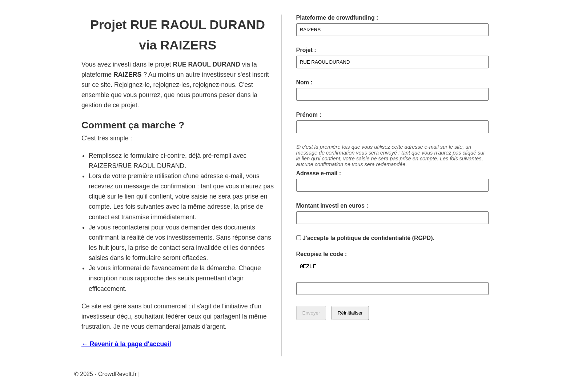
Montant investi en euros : (332, 206)
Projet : (306, 50)
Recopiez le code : (322, 254)
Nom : (304, 82)
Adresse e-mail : (319, 173)
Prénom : (309, 115)
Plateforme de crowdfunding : (337, 18)
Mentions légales (163, 374)
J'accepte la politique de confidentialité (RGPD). (365, 238)
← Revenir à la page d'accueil (126, 344)
